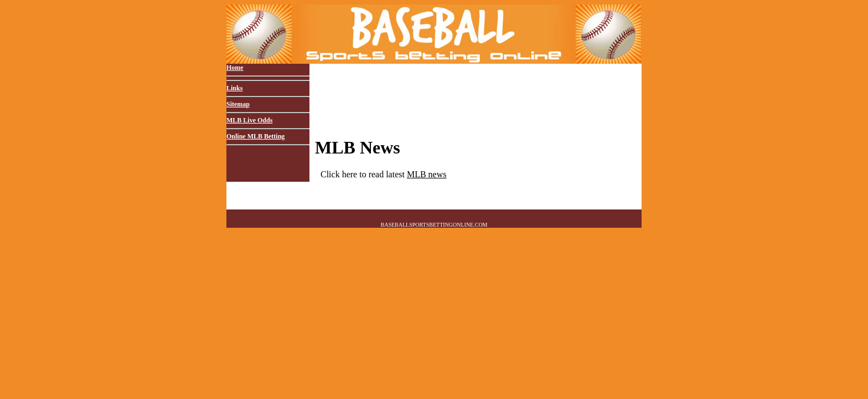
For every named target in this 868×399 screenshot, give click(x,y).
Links (234, 88)
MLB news (427, 174)
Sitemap (238, 104)
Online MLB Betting (255, 136)
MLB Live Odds (249, 120)
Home (235, 68)
